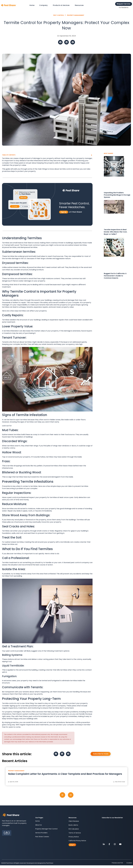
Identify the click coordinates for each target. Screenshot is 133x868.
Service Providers (41, 833)
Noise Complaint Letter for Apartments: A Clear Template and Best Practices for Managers (65, 774)
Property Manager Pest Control (46, 829)
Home (37, 821)
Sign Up (64, 212)
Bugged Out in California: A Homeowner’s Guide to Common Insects (115, 276)
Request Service (124, 4)
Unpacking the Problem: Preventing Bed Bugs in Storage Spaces (117, 195)
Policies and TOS (117, 863)
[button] (60, 42)
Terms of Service (75, 833)
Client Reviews (74, 821)
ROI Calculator (74, 829)
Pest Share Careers (42, 837)
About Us (39, 825)
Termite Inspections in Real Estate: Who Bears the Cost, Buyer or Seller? (115, 232)
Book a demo (73, 825)
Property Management (76, 15)
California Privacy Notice (77, 841)
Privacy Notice (74, 837)
